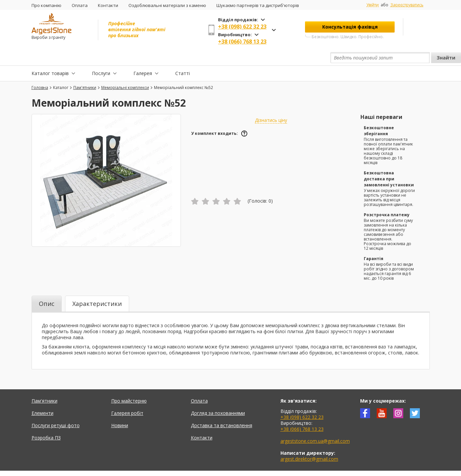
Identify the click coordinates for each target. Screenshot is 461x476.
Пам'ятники (44, 385)
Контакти (108, 5)
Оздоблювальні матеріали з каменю (167, 5)
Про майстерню (129, 385)
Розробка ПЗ (46, 422)
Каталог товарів (50, 58)
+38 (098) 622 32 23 (242, 27)
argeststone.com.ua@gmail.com (315, 426)
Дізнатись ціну (271, 105)
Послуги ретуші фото (56, 410)
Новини (120, 410)
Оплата (80, 5)
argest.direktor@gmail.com (309, 444)
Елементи (42, 398)
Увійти (373, 5)
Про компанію (46, 5)
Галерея (143, 58)
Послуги (101, 58)
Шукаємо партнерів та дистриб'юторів (258, 5)
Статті (183, 58)
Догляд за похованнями (218, 398)
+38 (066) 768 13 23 (242, 42)
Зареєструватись (407, 5)
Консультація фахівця (350, 27)
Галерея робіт (127, 398)
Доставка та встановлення (222, 410)
